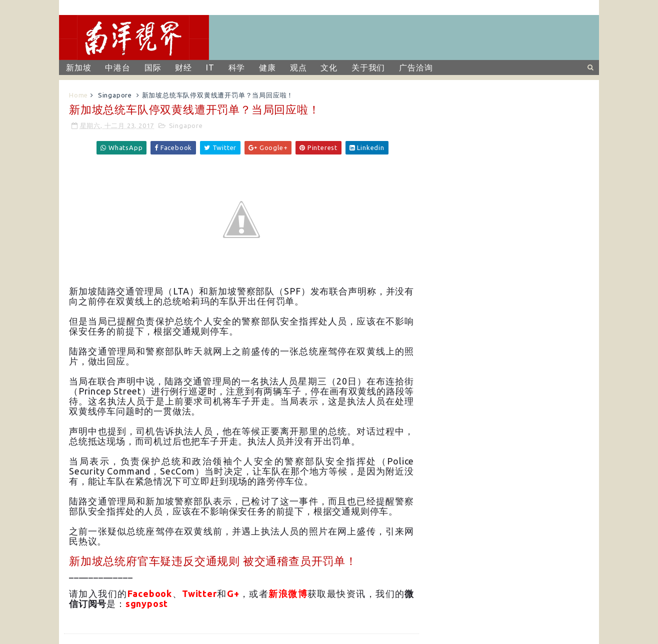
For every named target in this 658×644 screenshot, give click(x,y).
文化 (329, 67)
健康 (267, 67)
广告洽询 (416, 67)
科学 (237, 67)
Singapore (115, 95)
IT (210, 67)
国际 (153, 67)
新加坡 (78, 67)
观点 (298, 67)
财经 (183, 67)
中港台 (117, 67)
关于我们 (368, 67)
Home (78, 95)
